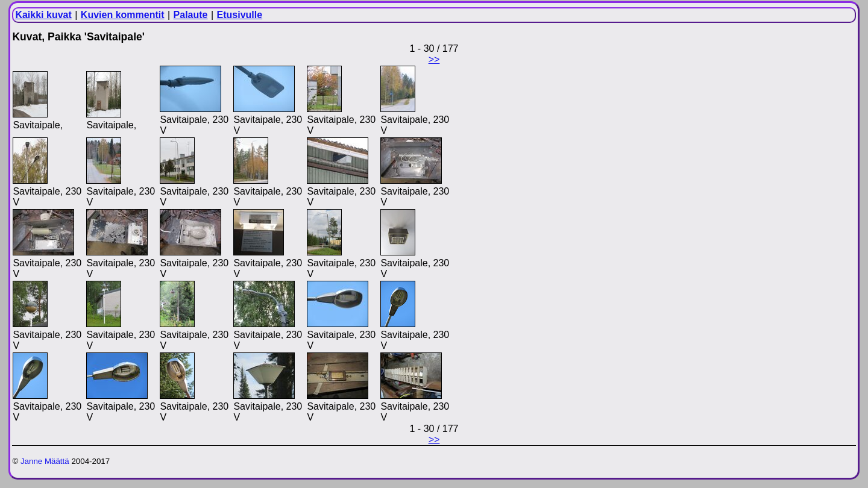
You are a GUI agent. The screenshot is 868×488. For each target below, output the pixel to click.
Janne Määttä (45, 461)
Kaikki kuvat (43, 15)
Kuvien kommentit (123, 15)
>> (434, 59)
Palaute (191, 15)
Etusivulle (240, 15)
